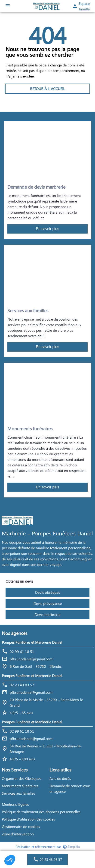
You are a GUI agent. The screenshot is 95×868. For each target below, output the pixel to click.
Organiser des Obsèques (21, 778)
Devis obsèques (48, 592)
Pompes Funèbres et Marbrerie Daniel (32, 642)
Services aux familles (18, 793)
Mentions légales (15, 804)
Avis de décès (60, 778)
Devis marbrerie (47, 614)
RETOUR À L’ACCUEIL (47, 89)
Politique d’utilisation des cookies (28, 819)
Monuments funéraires (20, 786)
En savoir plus (47, 229)
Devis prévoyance (48, 603)
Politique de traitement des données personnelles (41, 812)
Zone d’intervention (18, 834)
